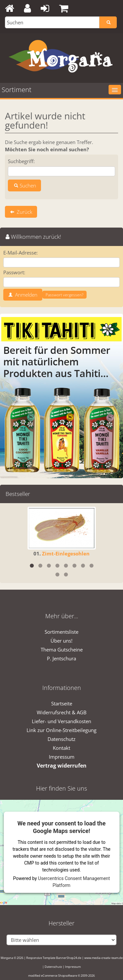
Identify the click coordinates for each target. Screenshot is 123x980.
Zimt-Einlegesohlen (66, 553)
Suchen (24, 185)
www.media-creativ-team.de (103, 958)
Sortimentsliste (61, 632)
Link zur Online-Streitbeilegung (61, 730)
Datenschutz (61, 739)
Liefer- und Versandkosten (61, 721)
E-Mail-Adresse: (20, 253)
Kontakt (61, 748)
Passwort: (14, 272)
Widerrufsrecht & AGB (62, 712)
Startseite (62, 703)
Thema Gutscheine (62, 649)
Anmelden (23, 295)
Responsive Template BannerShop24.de (54, 958)
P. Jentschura (61, 658)
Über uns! (61, 641)
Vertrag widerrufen (62, 766)
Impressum (62, 757)
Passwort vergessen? (64, 295)
